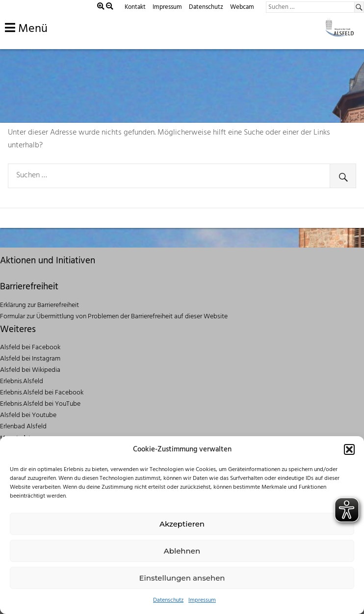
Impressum (202, 600)
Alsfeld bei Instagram (30, 359)
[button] (349, 449)
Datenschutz (168, 600)
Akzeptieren (182, 524)
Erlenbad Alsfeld (23, 427)
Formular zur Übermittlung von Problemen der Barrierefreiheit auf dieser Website (114, 317)
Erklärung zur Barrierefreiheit (39, 305)
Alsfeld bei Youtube (28, 415)
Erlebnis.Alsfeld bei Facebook (42, 393)
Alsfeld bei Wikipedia (30, 370)
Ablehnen (182, 551)
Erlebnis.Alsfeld (22, 381)
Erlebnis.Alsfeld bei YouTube (40, 404)
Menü (26, 29)
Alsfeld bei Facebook (30, 348)
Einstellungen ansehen (182, 578)
